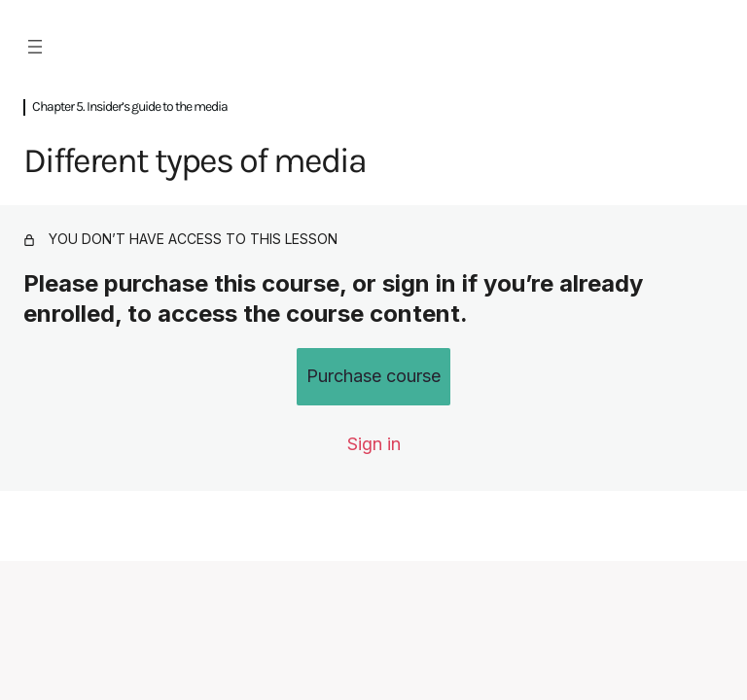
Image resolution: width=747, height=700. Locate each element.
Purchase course (373, 376)
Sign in (374, 444)
